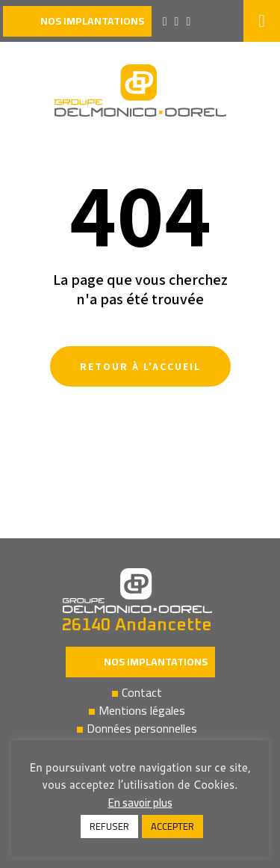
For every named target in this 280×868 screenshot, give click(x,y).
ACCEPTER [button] (172, 826)
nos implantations (92, 21)
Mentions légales (142, 710)
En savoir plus (140, 803)
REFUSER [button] (109, 826)
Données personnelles (142, 728)
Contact (142, 692)
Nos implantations (156, 662)
